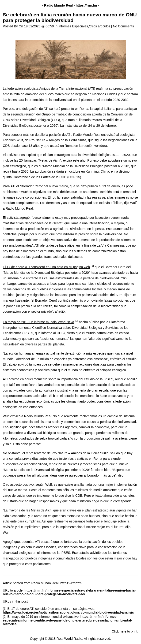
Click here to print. (125, 631)
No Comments (123, 26)
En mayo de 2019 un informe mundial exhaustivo (38, 322)
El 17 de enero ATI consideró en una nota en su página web (46, 267)
